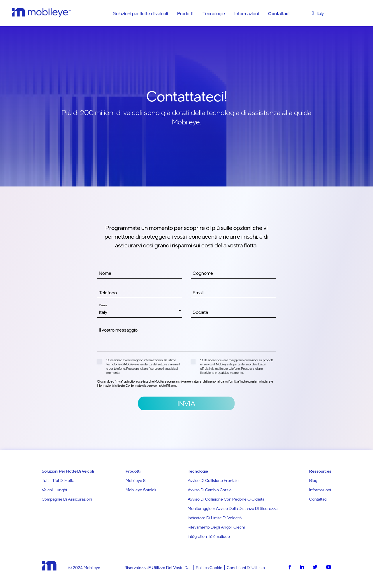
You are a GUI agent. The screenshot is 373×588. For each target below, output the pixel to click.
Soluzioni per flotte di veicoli (140, 13)
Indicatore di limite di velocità (215, 518)
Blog (313, 480)
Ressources (320, 471)
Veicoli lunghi (54, 490)
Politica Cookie (209, 567)
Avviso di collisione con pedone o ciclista (226, 499)
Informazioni (247, 13)
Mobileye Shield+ (141, 490)
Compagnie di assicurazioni (67, 499)
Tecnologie (214, 13)
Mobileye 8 (136, 480)
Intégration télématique (209, 536)
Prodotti (185, 13)
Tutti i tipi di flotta (58, 480)
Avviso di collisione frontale (213, 480)
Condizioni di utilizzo (246, 567)
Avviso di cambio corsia (210, 490)
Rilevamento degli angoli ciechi (216, 527)
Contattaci (279, 13)
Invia (186, 403)
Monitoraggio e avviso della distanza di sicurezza (233, 508)
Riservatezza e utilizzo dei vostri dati (158, 567)
